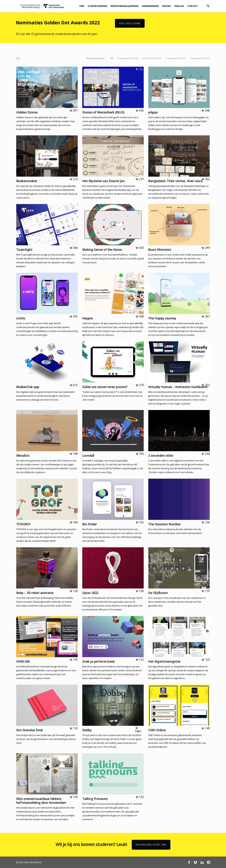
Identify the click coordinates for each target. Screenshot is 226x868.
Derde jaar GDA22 (152, 58)
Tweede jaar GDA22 (200, 58)
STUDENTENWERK (97, 6)
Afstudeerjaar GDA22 (128, 58)
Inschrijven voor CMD (151, 845)
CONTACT (193, 6)
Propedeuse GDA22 (175, 58)
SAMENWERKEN (150, 6)
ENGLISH (179, 6)
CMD (82, 6)
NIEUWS (167, 6)
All (112, 58)
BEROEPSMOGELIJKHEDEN (125, 6)
